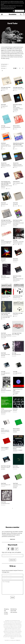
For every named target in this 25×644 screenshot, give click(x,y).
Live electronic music (5, 503)
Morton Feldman (16, 126)
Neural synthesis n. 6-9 (6, 485)
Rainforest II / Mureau (5, 467)
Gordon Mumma (16, 143)
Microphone (15, 204)
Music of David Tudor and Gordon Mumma (18, 279)
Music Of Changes (16, 335)
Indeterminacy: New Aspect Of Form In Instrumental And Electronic (6, 223)
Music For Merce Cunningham (16, 392)
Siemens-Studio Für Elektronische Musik (5, 431)
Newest (5, 64)
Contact (6, 614)
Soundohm (12, 14)
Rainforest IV (16, 260)
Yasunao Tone (4, 163)
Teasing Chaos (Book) (5, 277)
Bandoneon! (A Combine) (6, 390)
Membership (14, 609)
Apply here (13, 539)
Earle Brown (3, 143)
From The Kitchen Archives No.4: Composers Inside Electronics (6, 412)
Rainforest (15, 410)
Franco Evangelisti (5, 447)
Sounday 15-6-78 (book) (6, 127)
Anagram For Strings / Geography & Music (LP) (6, 165)
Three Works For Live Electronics (17, 485)
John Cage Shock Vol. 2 (16, 354)
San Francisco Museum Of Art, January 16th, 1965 (6, 317)
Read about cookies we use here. (8, 9)
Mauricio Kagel (19, 144)
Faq (5, 611)
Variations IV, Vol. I (17, 297)
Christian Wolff (4, 313)
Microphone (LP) (4, 106)
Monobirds (3, 260)
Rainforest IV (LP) (4, 204)
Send (13, 597)
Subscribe (12, 560)
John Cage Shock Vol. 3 (6, 373)
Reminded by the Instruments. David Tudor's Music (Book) (18, 223)
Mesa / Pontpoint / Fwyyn (18, 183)
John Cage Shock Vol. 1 (17, 373)
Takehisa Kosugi (16, 389)
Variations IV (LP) (4, 89)
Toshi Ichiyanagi (4, 182)
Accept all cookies (19, 11)
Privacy (6, 612)
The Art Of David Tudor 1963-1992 (5, 355)
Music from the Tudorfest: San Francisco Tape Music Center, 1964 (6, 336)
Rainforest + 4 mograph (18, 450)
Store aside (13, 611)
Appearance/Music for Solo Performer (6, 186)
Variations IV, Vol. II (5, 297)
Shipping (6, 609)
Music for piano (16, 467)
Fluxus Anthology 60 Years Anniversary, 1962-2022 (6, 242)
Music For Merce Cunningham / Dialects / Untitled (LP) (18, 109)
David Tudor (8, 87)
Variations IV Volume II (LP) (18, 89)
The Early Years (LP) (17, 127)
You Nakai (20, 220)
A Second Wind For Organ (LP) (18, 147)
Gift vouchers (14, 612)
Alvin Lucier (6, 184)
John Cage (3, 87)
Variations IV (16, 315)
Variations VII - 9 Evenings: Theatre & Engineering (18, 242)
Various (3, 240)
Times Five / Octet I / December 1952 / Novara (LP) (6, 146)
